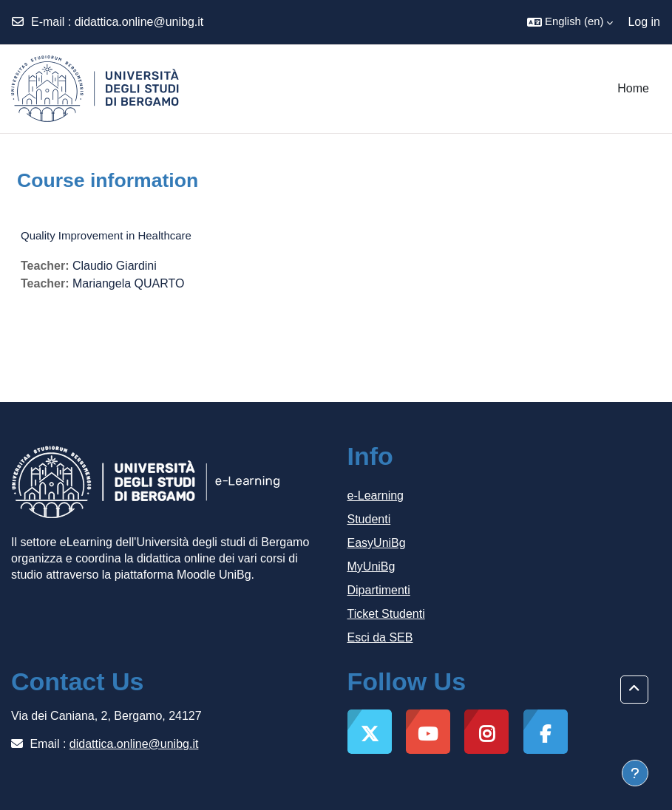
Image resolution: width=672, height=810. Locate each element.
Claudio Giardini (115, 266)
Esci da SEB (380, 637)
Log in (644, 22)
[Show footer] (635, 773)
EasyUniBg (377, 543)
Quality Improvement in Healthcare (106, 235)
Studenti (369, 519)
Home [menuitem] (633, 88)
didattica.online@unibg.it (139, 22)
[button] (570, 22)
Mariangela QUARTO (128, 283)
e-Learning (376, 496)
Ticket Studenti (386, 614)
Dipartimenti (379, 590)
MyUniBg (371, 566)
